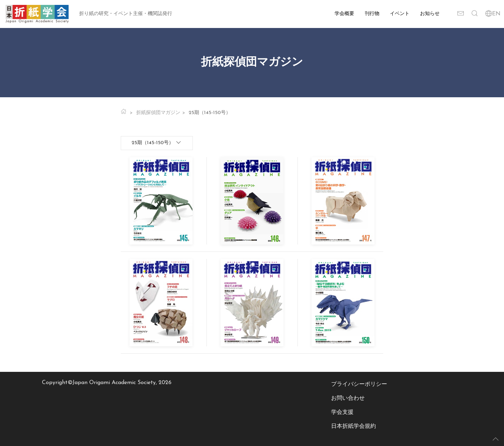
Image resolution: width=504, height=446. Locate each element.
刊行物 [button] (372, 14)
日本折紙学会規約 (353, 426)
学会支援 (342, 412)
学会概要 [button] (344, 14)
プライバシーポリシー (359, 384)
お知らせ (430, 14)
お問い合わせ (348, 398)
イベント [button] (400, 14)
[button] (475, 14)
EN (493, 14)
